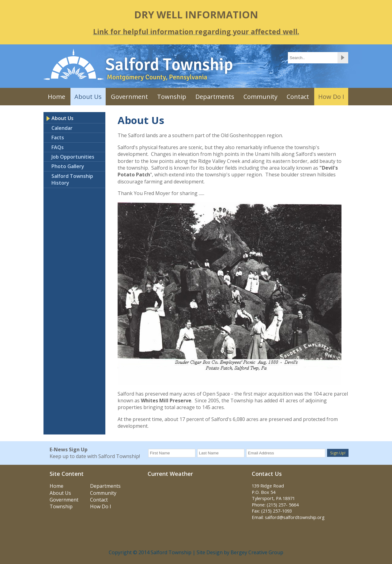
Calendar (62, 128)
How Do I (331, 97)
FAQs (58, 147)
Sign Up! (338, 453)
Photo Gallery (68, 166)
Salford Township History (72, 179)
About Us (88, 97)
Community (260, 97)
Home (57, 97)
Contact (298, 97)
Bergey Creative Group (257, 552)
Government (129, 97)
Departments (215, 97)
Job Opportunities (73, 157)
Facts (58, 137)
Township (172, 97)
